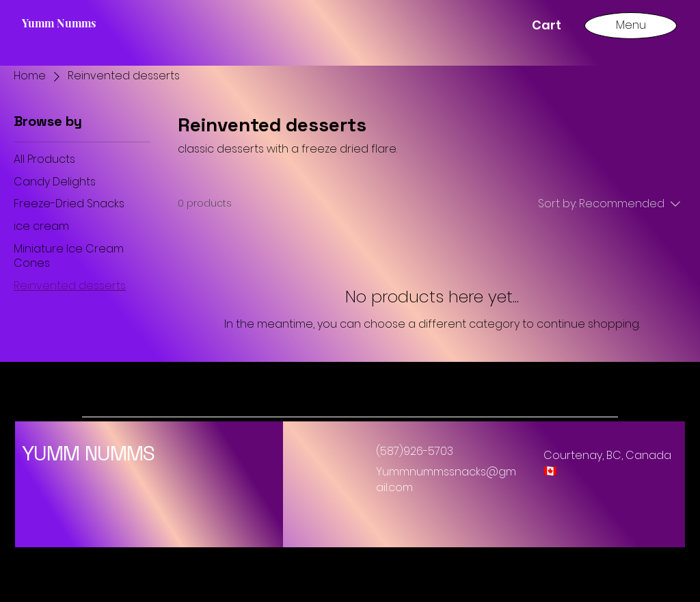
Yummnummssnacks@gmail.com (446, 479)
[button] (553, 25)
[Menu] (631, 25)
